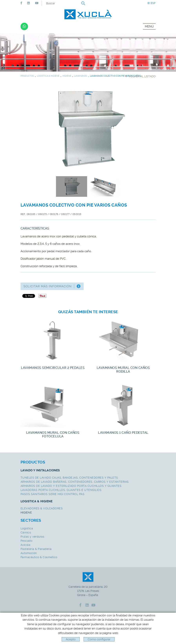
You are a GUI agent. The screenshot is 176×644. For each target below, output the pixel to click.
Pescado (27, 541)
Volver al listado (140, 76)
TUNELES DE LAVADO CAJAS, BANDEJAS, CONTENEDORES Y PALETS (69, 478)
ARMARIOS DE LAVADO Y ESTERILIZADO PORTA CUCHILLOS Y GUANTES (71, 486)
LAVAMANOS (81, 76)
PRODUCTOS (27, 76)
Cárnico (26, 532)
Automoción (29, 553)
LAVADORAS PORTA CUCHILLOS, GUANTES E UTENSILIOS (61, 490)
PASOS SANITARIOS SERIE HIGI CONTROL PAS (53, 494)
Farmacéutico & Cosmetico (39, 557)
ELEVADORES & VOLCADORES (42, 508)
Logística (27, 528)
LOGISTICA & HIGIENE (48, 76)
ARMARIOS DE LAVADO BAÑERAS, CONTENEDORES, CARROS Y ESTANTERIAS (75, 482)
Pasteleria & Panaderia (36, 549)
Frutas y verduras (32, 537)
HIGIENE (67, 76)
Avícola (26, 545)
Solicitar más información (52, 286)
